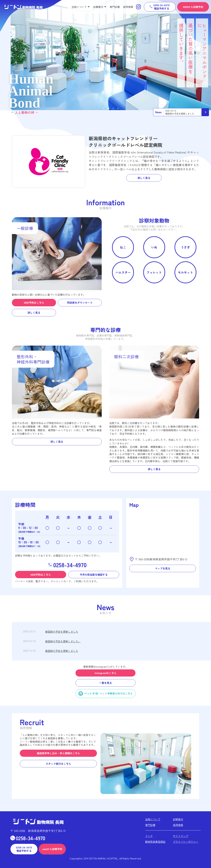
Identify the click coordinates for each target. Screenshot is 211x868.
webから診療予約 (52, 849)
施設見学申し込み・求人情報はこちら (58, 753)
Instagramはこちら (106, 673)
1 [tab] (104, 109)
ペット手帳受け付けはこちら (116, 693)
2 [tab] (108, 109)
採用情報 (128, 7)
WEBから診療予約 (193, 7)
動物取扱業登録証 (155, 842)
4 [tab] (118, 109)
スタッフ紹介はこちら (58, 764)
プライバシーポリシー (186, 842)
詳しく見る (144, 178)
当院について (153, 819)
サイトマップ (181, 836)
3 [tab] (113, 109)
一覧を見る (106, 683)
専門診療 (115, 7)
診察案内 (178, 819)
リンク (149, 836)
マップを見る (163, 568)
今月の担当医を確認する (94, 575)
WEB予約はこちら (34, 303)
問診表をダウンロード (80, 303)
